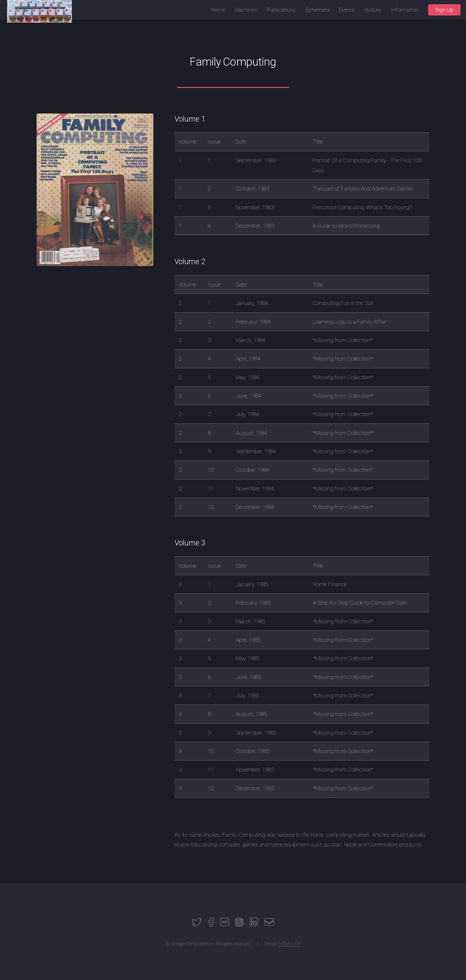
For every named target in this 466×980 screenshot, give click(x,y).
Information (405, 10)
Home (218, 10)
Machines (246, 10)
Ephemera (317, 10)
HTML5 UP (290, 944)
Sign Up (444, 10)
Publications (281, 10)
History (373, 10)
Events (347, 10)
